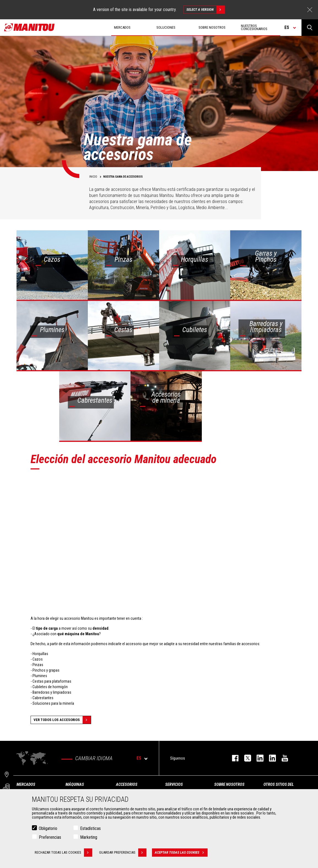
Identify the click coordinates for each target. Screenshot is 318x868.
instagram (257, 758)
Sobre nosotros (229, 784)
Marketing (89, 837)
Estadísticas (90, 828)
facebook (233, 758)
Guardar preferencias (123, 853)
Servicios (174, 784)
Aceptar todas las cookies (181, 853)
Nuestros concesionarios (254, 27)
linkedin (270, 758)
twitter (245, 758)
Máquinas (75, 784)
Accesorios (127, 784)
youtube (282, 758)
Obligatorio (48, 828)
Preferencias (50, 837)
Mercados (26, 784)
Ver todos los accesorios (62, 720)
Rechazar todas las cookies (63, 853)
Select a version (206, 10)
